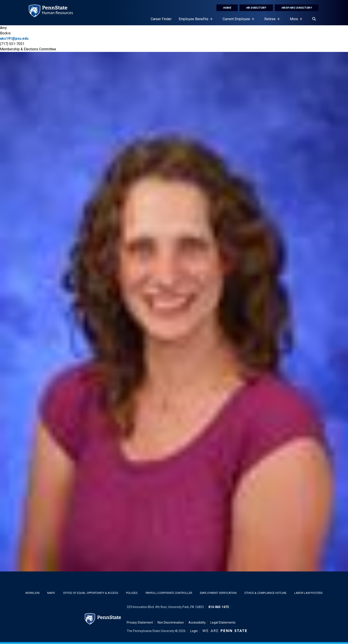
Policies (132, 593)
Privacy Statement (140, 622)
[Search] (314, 19)
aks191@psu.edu (14, 38)
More (295, 21)
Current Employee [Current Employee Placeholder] (237, 21)
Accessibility (197, 622)
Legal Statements (223, 622)
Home (227, 8)
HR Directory (256, 8)
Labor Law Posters (308, 593)
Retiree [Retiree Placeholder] (271, 21)
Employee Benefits (194, 21)
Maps (51, 593)
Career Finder (161, 19)
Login (194, 631)
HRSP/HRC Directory (297, 8)
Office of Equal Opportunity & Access (91, 593)
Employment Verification (218, 593)
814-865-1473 (219, 607)
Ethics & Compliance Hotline (266, 593)
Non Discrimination (171, 622)
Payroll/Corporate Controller (169, 593)
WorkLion (32, 593)
